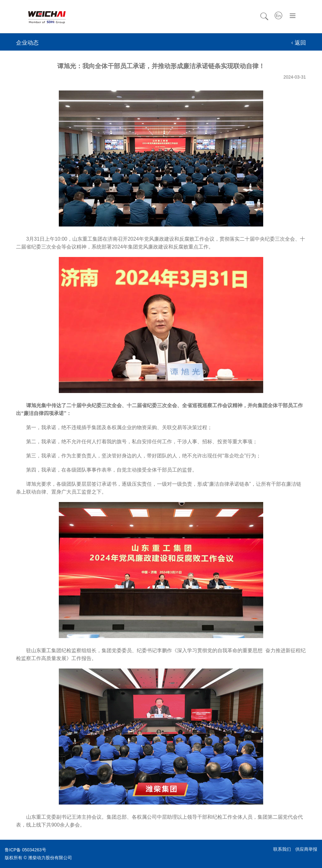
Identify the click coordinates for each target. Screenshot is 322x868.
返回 (300, 43)
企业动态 (27, 43)
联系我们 (282, 849)
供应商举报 (306, 849)
